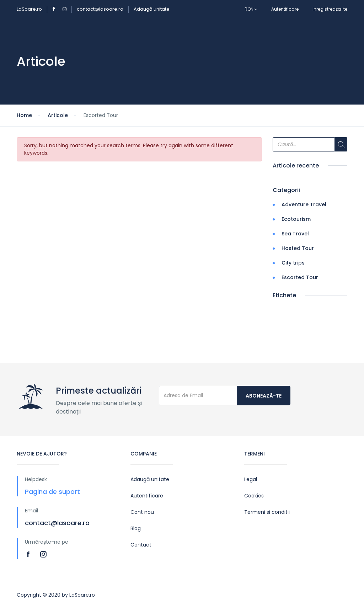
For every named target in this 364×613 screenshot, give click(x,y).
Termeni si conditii (267, 512)
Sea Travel (295, 234)
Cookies (254, 496)
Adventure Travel (304, 204)
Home (24, 115)
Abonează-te (264, 396)
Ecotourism (296, 219)
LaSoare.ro (29, 9)
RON (251, 9)
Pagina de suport (52, 492)
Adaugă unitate (152, 9)
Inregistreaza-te (330, 9)
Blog (136, 528)
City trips (293, 263)
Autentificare (285, 9)
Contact (141, 545)
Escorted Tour (300, 277)
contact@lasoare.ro (100, 9)
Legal (251, 479)
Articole (58, 115)
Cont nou (142, 512)
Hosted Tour (298, 248)
